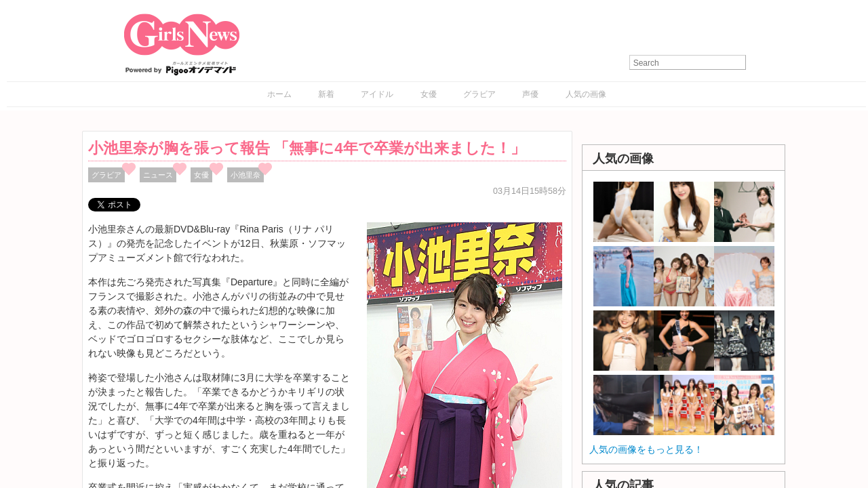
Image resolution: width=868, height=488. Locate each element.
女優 (429, 94)
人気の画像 (586, 94)
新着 (326, 94)
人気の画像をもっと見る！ (646, 449)
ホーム (279, 94)
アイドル (377, 94)
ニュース (158, 175)
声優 (530, 94)
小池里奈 (245, 175)
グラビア (479, 94)
